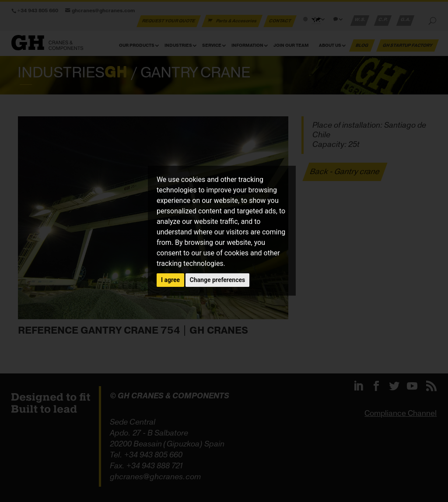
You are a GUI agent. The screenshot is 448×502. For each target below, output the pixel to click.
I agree (170, 280)
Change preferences (218, 280)
